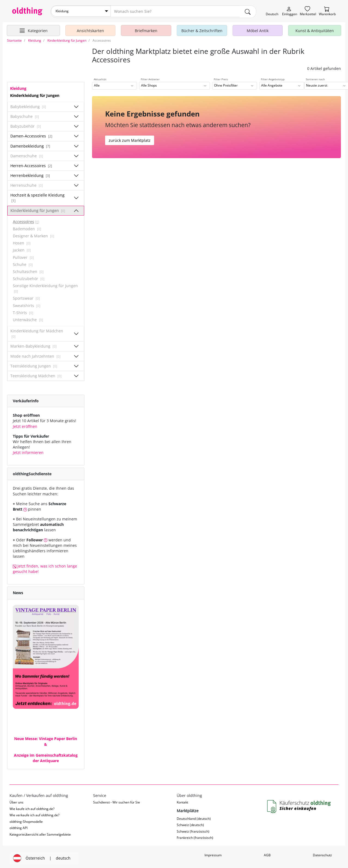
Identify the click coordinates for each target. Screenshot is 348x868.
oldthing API (19, 827)
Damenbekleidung (30, 145)
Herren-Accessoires (31, 164)
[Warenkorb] (327, 11)
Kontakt (182, 801)
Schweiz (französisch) (193, 830)
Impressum (213, 854)
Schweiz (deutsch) (190, 824)
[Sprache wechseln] (272, 11)
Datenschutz (322, 854)
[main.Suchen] (248, 11)
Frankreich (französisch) (195, 837)
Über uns (16, 801)
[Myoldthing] (290, 11)
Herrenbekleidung (30, 174)
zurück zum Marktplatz (130, 139)
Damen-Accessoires (31, 135)
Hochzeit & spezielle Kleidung (37, 197)
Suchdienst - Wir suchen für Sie (117, 801)
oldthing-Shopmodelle (26, 820)
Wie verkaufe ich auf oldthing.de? (34, 814)
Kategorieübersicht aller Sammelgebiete (40, 833)
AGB (267, 854)
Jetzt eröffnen (25, 425)
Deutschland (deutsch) (194, 818)
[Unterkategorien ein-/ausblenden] (76, 106)
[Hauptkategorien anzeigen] (33, 29)
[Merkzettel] (308, 11)
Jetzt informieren (28, 451)
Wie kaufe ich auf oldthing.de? (32, 807)
